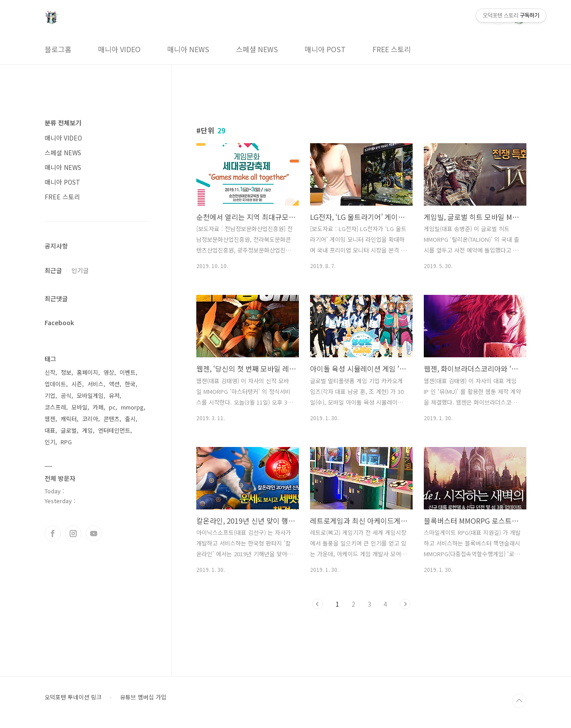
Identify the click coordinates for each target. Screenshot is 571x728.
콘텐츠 (112, 419)
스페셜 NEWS (257, 49)
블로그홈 (58, 49)
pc (112, 407)
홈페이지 (87, 372)
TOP (519, 701)
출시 (130, 419)
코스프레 (55, 407)
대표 (50, 430)
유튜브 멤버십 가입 (143, 697)
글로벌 (69, 430)
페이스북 (53, 534)
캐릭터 (69, 419)
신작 (50, 372)
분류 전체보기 (63, 123)
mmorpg (132, 407)
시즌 (77, 384)
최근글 (53, 270)
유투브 (94, 534)
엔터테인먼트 (114, 430)
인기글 (80, 270)
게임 (87, 430)
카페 (98, 407)
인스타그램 (73, 534)
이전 (318, 604)
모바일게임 (90, 395)
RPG (66, 442)
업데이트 (55, 384)
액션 (114, 384)
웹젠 (50, 419)
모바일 (79, 407)
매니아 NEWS (188, 49)
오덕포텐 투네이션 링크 (73, 697)
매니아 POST (325, 49)
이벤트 (128, 372)
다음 (405, 604)
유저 (114, 395)
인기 (50, 442)
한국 (130, 384)
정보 (66, 372)
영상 (109, 372)
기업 (50, 395)
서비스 (95, 384)
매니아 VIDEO (119, 49)
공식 (66, 395)
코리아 (90, 419)
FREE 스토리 (392, 49)
